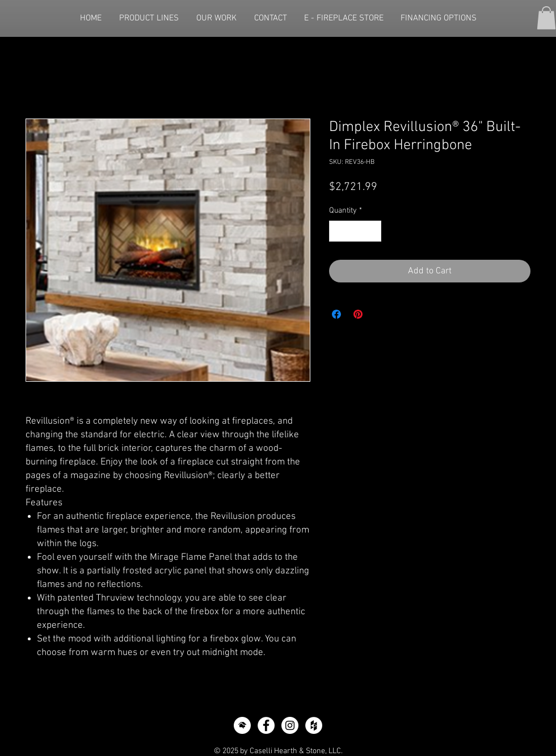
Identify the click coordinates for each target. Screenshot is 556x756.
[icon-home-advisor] (242, 725)
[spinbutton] (355, 231)
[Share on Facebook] (336, 314)
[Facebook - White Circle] (266, 725)
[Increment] (372, 231)
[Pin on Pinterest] (358, 314)
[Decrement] (338, 231)
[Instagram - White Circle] (290, 725)
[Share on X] (380, 314)
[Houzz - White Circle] (314, 725)
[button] (546, 18)
